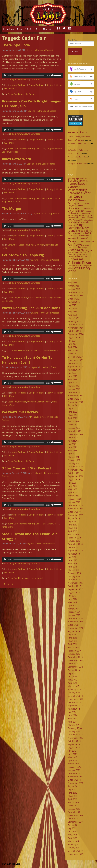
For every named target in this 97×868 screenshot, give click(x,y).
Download (35, 79)
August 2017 (74, 593)
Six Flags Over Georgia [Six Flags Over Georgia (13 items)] (80, 253)
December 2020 (75, 467)
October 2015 (74, 664)
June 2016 (72, 638)
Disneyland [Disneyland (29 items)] (75, 203)
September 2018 (76, 551)
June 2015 (72, 676)
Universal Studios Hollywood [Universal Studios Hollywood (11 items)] (80, 265)
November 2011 (75, 815)
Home (20, 29)
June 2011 (72, 832)
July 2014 (72, 712)
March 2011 (73, 841)
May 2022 (72, 415)
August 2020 (74, 480)
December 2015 (75, 657)
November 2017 (75, 583)
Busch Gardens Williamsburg (21, 149)
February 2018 (75, 573)
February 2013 (75, 767)
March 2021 (73, 457)
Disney (21, 94)
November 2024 (75, 328)
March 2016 (73, 647)
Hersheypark (24, 578)
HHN (57, 524)
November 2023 (75, 360)
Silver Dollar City (36, 298)
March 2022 (73, 421)
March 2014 (73, 725)
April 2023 (73, 383)
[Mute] (52, 75)
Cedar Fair (12, 94)
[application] (32, 75)
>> (21, 584)
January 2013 (74, 770)
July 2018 (72, 557)
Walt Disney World (50, 350)
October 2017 (74, 586)
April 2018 (73, 567)
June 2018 (72, 560)
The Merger (12, 208)
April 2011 (73, 838)
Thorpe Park (14, 201)
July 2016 (72, 635)
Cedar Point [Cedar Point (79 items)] (76, 198)
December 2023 (75, 357)
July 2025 (72, 305)
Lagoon (6, 152)
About (52, 29)
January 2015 (74, 693)
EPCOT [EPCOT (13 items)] (71, 211)
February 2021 (75, 460)
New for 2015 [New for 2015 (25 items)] (83, 233)
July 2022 (72, 409)
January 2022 (74, 428)
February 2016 (75, 651)
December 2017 (75, 580)
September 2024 (76, 334)
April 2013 (73, 761)
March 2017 (73, 609)
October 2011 (74, 819)
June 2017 (72, 599)
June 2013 (72, 754)
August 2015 (74, 670)
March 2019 (73, 534)
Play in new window (19, 79)
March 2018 (73, 570)
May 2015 (72, 680)
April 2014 (73, 722)
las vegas (50, 245)
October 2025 (74, 299)
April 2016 (73, 644)
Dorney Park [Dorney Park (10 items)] (88, 209)
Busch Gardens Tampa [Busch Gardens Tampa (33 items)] (78, 182)
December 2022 (75, 392)
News (38, 29)
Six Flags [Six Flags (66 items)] (75, 245)
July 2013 (72, 751)
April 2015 (73, 683)
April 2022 (73, 418)
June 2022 (72, 412)
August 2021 (74, 441)
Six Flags (30, 94)
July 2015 (72, 673)
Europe (50, 524)
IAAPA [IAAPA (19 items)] (71, 220)
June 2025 (72, 308)
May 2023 (72, 379)
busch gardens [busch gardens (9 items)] (86, 178)
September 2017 (76, 589)
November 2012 (75, 777)
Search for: (72, 40)
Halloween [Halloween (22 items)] (74, 213)
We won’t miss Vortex (20, 412)
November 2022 (75, 396)
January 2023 (74, 389)
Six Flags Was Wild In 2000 (77, 143)
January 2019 (74, 541)
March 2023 (73, 386)
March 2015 (73, 686)
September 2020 (76, 476)
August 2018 (74, 554)
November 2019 (75, 509)
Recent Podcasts (77, 132)
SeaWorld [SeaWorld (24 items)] (74, 238)
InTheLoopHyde (38, 417)
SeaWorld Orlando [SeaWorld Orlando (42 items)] (81, 240)
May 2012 (72, 796)
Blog (45, 29)
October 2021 (74, 438)
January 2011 (74, 848)
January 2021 (74, 463)
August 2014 (74, 709)
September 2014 (76, 706)
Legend (31, 111)
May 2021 (72, 451)
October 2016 (74, 625)
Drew (30, 50)
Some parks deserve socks (77, 164)
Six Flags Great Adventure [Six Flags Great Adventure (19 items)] (78, 249)
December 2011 (75, 812)
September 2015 (76, 667)
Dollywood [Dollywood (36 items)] (75, 208)
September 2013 (76, 744)
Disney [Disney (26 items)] (82, 200)
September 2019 (76, 515)
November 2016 (75, 622)
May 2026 (72, 283)
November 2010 (75, 854)
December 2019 (75, 505)
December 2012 (75, 773)
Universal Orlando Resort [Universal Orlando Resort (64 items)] (80, 261)
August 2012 (74, 786)
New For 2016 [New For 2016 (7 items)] (73, 236)
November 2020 (75, 470)
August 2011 (74, 825)
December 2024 (75, 325)
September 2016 (76, 628)
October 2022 (74, 399)
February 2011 (75, 844)
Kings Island (8, 527)
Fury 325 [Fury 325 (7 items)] (88, 211)
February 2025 (75, 321)
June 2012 (72, 793)
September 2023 (76, 367)
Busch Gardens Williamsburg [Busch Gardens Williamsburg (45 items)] (77, 187)
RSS (5, 88)
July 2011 (72, 828)
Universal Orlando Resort (39, 402)
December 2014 (75, 696)
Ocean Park (35, 350)
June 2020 (72, 486)
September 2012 (76, 783)
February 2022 (75, 425)
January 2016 (74, 654)
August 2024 (74, 337)
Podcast (28, 29)
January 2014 (74, 731)
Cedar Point (52, 198)
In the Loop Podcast (43, 50)
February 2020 (75, 499)
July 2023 (72, 373)
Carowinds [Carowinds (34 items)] (75, 193)
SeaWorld (23, 298)
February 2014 (75, 728)
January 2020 (74, 502)
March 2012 (73, 802)
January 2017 (74, 615)
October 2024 (74, 331)
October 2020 (74, 473)
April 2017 (73, 605)
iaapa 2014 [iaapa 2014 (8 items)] (79, 220)
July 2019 (72, 522)
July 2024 (72, 341)
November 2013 (75, 738)
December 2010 (75, 851)
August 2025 (74, 302)
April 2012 (73, 799)
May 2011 (72, 835)
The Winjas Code (16, 45)
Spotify (50, 85)
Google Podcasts (37, 85)
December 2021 (75, 431)
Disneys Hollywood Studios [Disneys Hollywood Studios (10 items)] (78, 205)
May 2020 (72, 489)
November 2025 (75, 295)
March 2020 (73, 496)
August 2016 (74, 631)
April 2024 (73, 347)
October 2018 (74, 547)
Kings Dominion (54, 149)
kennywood (37, 578)
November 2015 (75, 660)
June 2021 (72, 447)
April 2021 (73, 454)
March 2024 (73, 350)
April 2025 (73, 315)
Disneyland (23, 350)
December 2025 (75, 292)
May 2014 (72, 718)
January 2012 (74, 809)
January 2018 (74, 576)
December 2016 (75, 618)
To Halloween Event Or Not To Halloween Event (27, 360)
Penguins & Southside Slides (78, 157)
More (12, 88)
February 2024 (75, 354)
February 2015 (75, 689)
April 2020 (73, 492)
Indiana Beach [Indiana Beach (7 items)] (88, 220)
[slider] (29, 75)
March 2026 (73, 286)
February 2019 (75, 538)
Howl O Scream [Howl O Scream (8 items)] (87, 218)
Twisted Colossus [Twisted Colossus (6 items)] (81, 254)
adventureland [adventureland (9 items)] (74, 178)
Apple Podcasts (19, 85)
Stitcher (59, 85)
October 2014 (74, 702)
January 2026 (74, 289)
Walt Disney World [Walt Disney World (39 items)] (79, 269)
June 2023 (72, 376)
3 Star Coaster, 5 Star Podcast (27, 468)
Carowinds (13, 245)
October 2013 (74, 741)
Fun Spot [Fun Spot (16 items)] (80, 211)
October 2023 (74, 363)
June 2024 (72, 344)
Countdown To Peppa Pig (23, 255)
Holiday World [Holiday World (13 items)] (74, 217)
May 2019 (72, 528)
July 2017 (72, 596)
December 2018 (75, 544)
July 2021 (72, 444)
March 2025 (73, 318)
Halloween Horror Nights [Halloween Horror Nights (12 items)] (79, 214)
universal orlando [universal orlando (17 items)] (77, 256)
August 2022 (74, 405)
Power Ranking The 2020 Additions (31, 308)
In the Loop (9, 29)
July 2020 (72, 483)
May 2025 (72, 312)
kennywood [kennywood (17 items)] (74, 222)
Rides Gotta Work (17, 159)
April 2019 (73, 531)
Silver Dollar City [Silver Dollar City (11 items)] (87, 242)
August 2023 (74, 370)
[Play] (5, 75)
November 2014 (75, 699)
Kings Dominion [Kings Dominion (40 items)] (76, 226)
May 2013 (72, 757)
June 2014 (72, 715)
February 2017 (75, 612)
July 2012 (72, 790)
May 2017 (72, 602)
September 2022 (76, 402)
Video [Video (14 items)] (71, 268)
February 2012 (75, 806)
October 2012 (74, 780)
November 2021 (75, 434)
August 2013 (74, 748)
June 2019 (72, 525)
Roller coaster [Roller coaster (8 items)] (83, 236)
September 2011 (76, 822)
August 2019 (74, 518)
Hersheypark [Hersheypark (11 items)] (87, 215)
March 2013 (73, 764)
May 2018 (72, 563)
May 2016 (72, 641)
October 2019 (74, 512)
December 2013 (75, 735)
